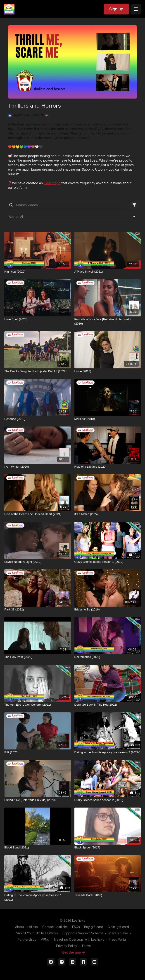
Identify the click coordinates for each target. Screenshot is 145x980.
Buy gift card (94, 927)
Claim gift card (118, 927)
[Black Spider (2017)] (108, 848)
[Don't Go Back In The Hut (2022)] (108, 705)
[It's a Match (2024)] (108, 514)
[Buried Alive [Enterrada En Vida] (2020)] (37, 800)
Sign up (116, 9)
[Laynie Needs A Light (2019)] (37, 562)
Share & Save (118, 933)
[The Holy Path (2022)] (37, 657)
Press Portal (118, 939)
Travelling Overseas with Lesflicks (79, 939)
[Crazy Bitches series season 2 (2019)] (108, 800)
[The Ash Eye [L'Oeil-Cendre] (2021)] (37, 705)
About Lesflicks (26, 927)
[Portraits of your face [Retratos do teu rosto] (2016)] (108, 322)
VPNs (45, 939)
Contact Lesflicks (55, 927)
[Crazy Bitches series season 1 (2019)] (108, 562)
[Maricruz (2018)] (108, 419)
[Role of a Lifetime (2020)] (108, 467)
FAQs (76, 927)
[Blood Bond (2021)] (37, 848)
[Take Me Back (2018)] (108, 895)
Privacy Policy (67, 946)
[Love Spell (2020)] (37, 319)
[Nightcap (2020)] (37, 272)
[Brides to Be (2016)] (108, 610)
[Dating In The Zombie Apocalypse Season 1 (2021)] (37, 897)
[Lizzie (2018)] (108, 371)
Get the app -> (74, 952)
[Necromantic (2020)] (108, 657)
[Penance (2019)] (37, 419)
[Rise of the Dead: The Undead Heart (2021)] (37, 514)
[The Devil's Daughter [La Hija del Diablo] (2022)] (37, 371)
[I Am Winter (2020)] (37, 467)
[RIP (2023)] (37, 752)
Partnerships (27, 939)
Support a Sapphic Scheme (83, 933)
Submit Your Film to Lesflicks (37, 933)
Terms (86, 946)
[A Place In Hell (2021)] (108, 272)
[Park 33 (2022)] (37, 610)
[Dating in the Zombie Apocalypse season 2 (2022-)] (108, 752)
